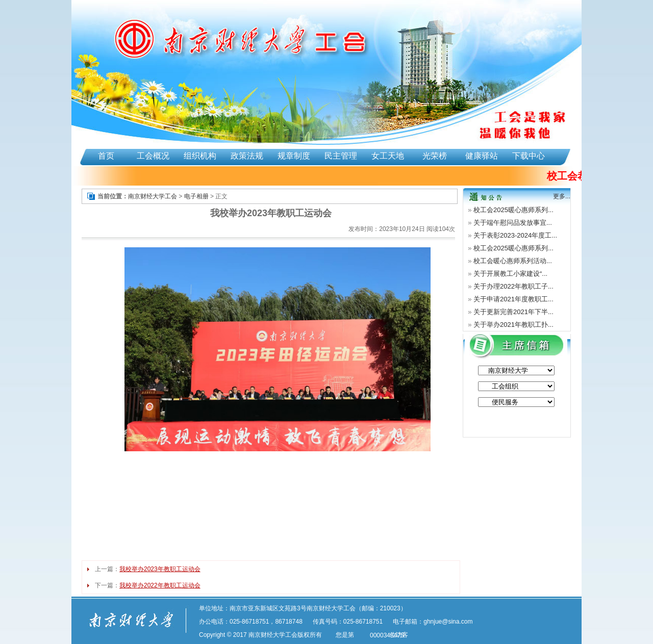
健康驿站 (482, 156)
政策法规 (247, 156)
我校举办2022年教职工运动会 (160, 585)
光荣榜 (435, 156)
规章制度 (294, 156)
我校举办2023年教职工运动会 (160, 569)
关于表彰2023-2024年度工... (515, 235)
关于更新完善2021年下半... (513, 312)
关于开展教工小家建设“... (510, 274)
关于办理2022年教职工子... (513, 286)
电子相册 (196, 196)
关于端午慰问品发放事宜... (513, 223)
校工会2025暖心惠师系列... (513, 210)
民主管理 (341, 156)
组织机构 (200, 156)
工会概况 (153, 156)
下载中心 (529, 156)
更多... (562, 196)
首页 (106, 156)
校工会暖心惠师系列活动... (513, 261)
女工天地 (388, 156)
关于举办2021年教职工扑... (513, 325)
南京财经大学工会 (153, 196)
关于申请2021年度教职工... (513, 299)
